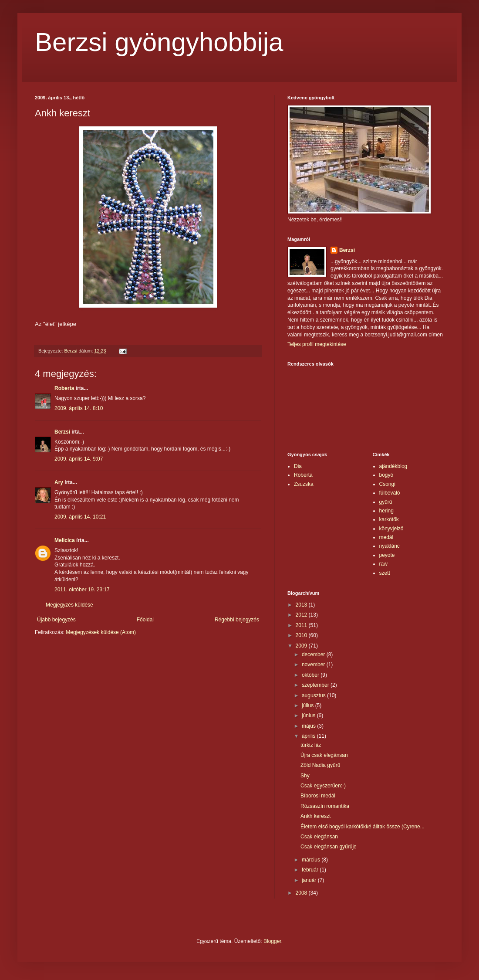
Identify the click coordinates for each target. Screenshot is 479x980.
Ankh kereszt (315, 816)
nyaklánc (390, 546)
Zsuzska (304, 484)
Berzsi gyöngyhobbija (159, 42)
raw (383, 564)
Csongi (387, 484)
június (309, 716)
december (314, 654)
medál (386, 537)
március (312, 860)
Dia (298, 466)
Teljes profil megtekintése (317, 344)
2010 (302, 635)
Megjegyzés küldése (69, 605)
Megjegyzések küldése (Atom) (101, 632)
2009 (302, 646)
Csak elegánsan (319, 837)
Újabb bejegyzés (56, 620)
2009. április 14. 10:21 (80, 517)
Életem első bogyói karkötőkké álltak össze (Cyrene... (363, 827)
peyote (387, 555)
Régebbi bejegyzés (237, 620)
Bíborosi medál (318, 796)
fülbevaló (390, 493)
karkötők (389, 519)
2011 (302, 625)
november (314, 665)
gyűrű (386, 502)
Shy (305, 776)
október (311, 675)
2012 (302, 615)
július (309, 705)
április (309, 736)
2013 (302, 605)
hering (386, 511)
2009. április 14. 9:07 (79, 459)
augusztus (314, 695)
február (311, 870)
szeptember (316, 685)
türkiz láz (311, 745)
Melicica (65, 540)
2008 (302, 893)
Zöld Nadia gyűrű (320, 765)
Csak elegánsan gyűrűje (329, 847)
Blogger (272, 941)
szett (385, 573)
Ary (59, 482)
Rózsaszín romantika (325, 806)
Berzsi (62, 432)
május (309, 726)
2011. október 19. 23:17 (82, 590)
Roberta (64, 388)
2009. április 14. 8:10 (79, 408)
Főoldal (145, 620)
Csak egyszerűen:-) (323, 786)
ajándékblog (393, 466)
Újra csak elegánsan (324, 755)
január (310, 880)
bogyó (386, 475)
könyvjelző (391, 529)
